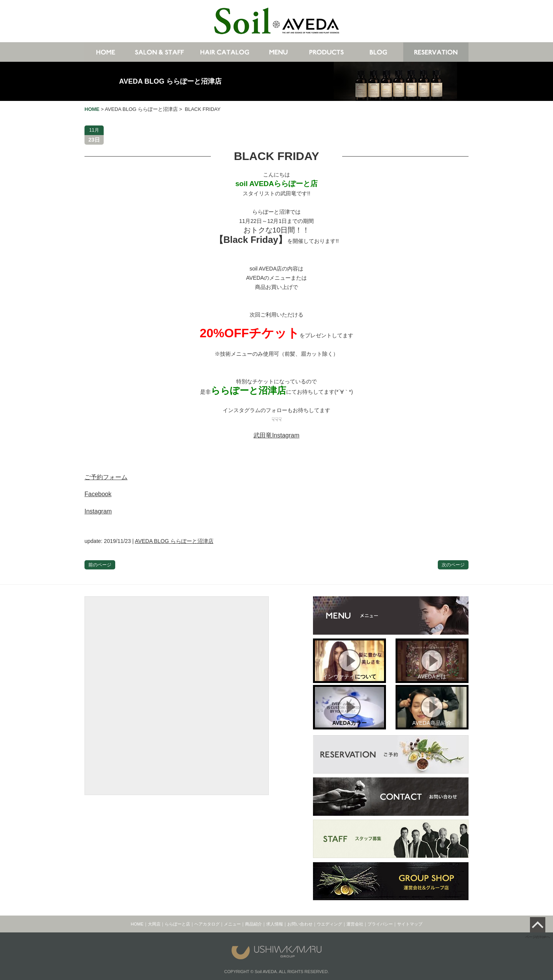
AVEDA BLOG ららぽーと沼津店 (170, 81)
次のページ (453, 565)
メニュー (232, 924)
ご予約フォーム (106, 477)
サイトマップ (410, 924)
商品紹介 (253, 924)
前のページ (100, 565)
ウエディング (329, 924)
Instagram (98, 511)
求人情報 (275, 924)
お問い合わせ (300, 924)
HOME (137, 924)
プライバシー (380, 924)
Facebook (98, 494)
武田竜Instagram (276, 435)
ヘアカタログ (207, 924)
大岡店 (154, 924)
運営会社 (355, 924)
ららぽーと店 (177, 924)
